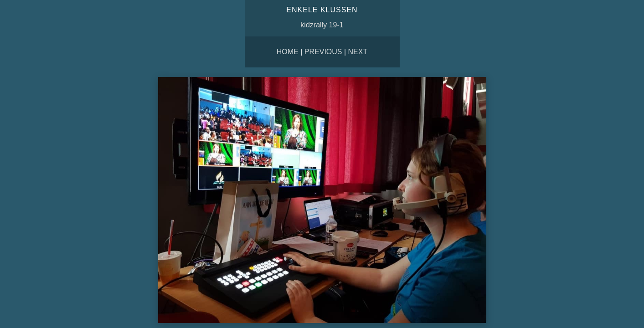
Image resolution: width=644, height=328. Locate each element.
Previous (323, 52)
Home (288, 52)
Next (358, 52)
